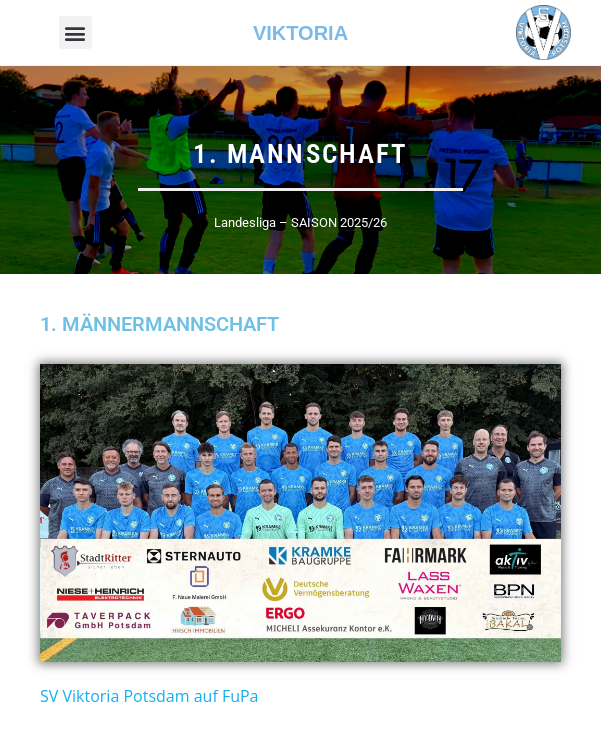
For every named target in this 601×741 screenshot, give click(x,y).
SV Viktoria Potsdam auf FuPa (149, 696)
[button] (75, 32)
